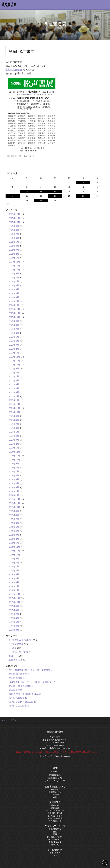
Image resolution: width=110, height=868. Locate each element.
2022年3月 (14, 392)
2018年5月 (14, 574)
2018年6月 (14, 571)
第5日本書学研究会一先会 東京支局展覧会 (31, 670)
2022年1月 (14, 400)
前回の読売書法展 (55, 818)
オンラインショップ (55, 781)
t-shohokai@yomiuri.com (59, 748)
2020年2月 (14, 491)
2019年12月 (14, 499)
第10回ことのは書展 (19, 706)
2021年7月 (14, 424)
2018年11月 (14, 551)
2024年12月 (14, 262)
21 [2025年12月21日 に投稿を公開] (13, 196)
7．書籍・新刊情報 (18, 652)
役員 (55, 797)
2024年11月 (14, 266)
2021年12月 (14, 404)
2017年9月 (14, 606)
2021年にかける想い (55, 837)
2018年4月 (14, 578)
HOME (5, 720)
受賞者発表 (55, 808)
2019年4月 (14, 531)
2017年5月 (14, 622)
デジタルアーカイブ (55, 826)
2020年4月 (14, 483)
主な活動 (55, 795)
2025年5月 (14, 242)
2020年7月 (14, 471)
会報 (55, 832)
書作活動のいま (55, 842)
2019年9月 (14, 511)
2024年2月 (14, 301)
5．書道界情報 (16, 644)
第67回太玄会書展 (18, 698)
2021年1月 (14, 448)
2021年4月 (14, 436)
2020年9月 (14, 464)
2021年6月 (14, 428)
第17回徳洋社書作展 (19, 674)
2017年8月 (14, 610)
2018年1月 (14, 590)
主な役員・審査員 (55, 816)
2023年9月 (14, 321)
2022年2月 (14, 396)
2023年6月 (14, 333)
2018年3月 (14, 582)
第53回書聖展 (16, 690)
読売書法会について (55, 787)
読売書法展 (55, 802)
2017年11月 (14, 598)
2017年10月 (14, 602)
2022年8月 (14, 373)
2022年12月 (14, 357)
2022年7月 (14, 376)
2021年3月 (14, 440)
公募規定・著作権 (55, 813)
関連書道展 (14, 660)
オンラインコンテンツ (55, 811)
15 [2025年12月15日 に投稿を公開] (27, 192)
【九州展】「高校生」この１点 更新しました (32, 682)
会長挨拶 (55, 790)
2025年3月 (14, 250)
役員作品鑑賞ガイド (55, 829)
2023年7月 (14, 329)
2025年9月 (14, 226)
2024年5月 (14, 289)
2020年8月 (14, 468)
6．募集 (13, 648)
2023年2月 (14, 349)
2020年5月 (14, 479)
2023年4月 (14, 341)
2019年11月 (14, 503)
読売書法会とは (55, 792)
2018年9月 (14, 559)
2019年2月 (14, 539)
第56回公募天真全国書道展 (22, 702)
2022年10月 (14, 365)
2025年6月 (14, 238)
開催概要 (55, 805)
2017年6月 (14, 618)
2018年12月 (14, 547)
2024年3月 (14, 297)
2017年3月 (14, 630)
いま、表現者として (55, 839)
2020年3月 (14, 487)
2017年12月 (14, 594)
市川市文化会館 (14, 70)
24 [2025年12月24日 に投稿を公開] (55, 196)
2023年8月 (14, 325)
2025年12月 (14, 214)
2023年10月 (14, 317)
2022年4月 (14, 388)
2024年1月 (14, 305)
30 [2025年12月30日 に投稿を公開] (41, 200)
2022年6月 (14, 381)
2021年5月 (14, 432)
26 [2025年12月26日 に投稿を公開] (83, 196)
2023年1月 (14, 353)
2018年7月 (14, 567)
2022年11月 (14, 361)
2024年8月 (14, 278)
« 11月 (9, 204)
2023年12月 (14, 309)
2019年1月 (14, 543)
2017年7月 (14, 614)
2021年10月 (14, 412)
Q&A (55, 855)
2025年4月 (14, 246)
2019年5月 (14, 527)
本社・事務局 (55, 853)
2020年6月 (14, 476)
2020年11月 (14, 456)
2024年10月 (14, 270)
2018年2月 (14, 586)
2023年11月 (14, 313)
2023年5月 (14, 337)
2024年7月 (14, 281)
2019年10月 (14, 507)
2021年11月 (14, 408)
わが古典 (55, 845)
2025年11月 (14, 218)
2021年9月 (14, 416)
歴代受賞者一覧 (55, 821)
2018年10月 (14, 555)
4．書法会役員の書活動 (21, 640)
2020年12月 (14, 452)
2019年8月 (14, 515)
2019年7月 (14, 519)
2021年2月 (14, 444)
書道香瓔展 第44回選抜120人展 (25, 694)
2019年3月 (14, 535)
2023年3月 (14, 345)
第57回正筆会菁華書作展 (21, 686)
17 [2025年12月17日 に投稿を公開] (55, 192)
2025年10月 (14, 222)
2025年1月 (14, 258)
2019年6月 (14, 523)
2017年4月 (14, 626)
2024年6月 (14, 285)
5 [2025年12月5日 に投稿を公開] (83, 183)
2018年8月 (14, 563)
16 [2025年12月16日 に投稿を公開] (41, 192)
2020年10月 (14, 460)
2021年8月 (14, 420)
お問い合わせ (55, 850)
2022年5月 (14, 384)
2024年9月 (14, 274)
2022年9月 (14, 369)
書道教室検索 (55, 778)
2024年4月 (14, 293)
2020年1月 (14, 495)
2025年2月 (14, 254)
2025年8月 (14, 230)
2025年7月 (14, 234)
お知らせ (13, 656)
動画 (55, 834)
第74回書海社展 (17, 678)
